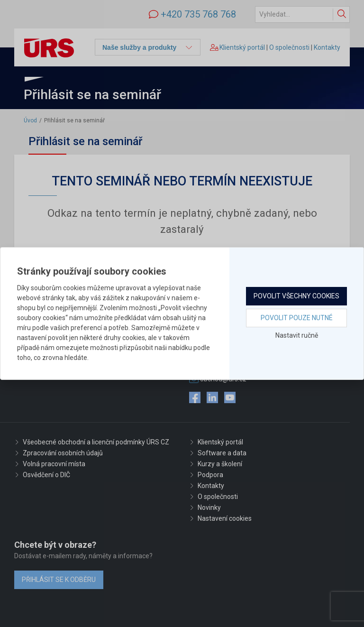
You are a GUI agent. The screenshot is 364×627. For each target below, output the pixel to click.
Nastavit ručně (297, 335)
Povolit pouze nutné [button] (297, 318)
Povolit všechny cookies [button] (296, 296)
